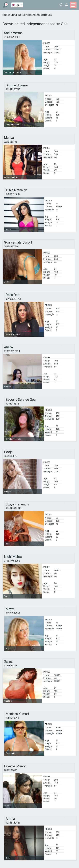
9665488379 (11, 456)
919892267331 (14, 89)
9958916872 (12, 404)
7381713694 (12, 718)
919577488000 (12, 561)
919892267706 (14, 299)
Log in (66, 5)
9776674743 (11, 666)
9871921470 (11, 770)
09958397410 (11, 247)
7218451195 (11, 142)
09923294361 (13, 613)
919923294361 (12, 37)
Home (6, 15)
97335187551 (13, 823)
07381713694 (13, 194)
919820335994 (12, 351)
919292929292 (14, 508)
